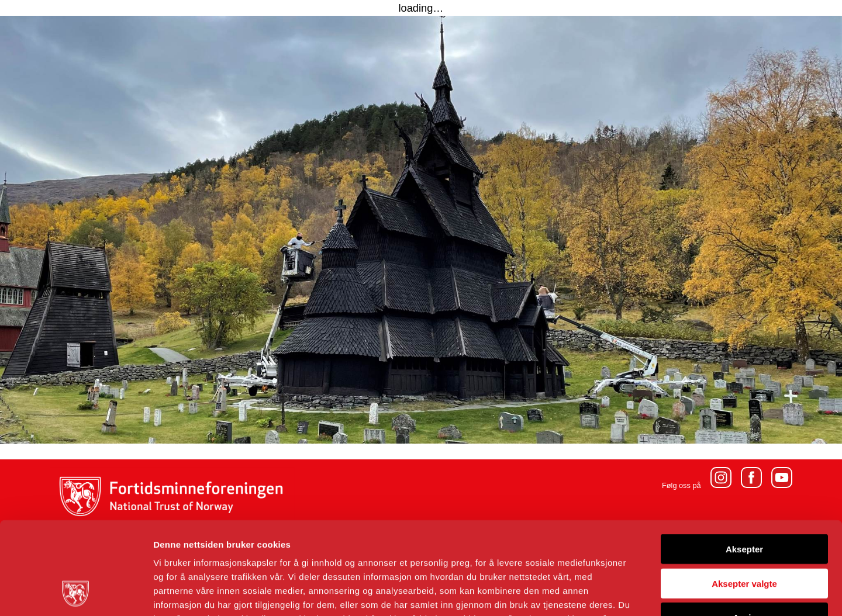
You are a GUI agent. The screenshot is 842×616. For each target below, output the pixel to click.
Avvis (744, 530)
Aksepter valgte (744, 496)
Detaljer (623, 593)
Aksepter (744, 462)
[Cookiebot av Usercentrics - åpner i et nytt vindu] (76, 593)
